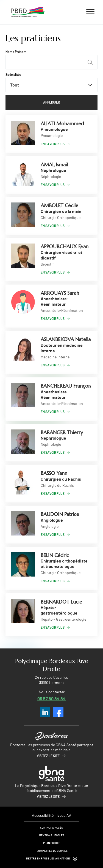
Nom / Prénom (16, 52)
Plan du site (52, 843)
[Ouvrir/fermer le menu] (90, 11)
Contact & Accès (51, 828)
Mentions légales (52, 835)
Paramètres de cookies (52, 851)
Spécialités (13, 75)
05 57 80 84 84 (51, 698)
